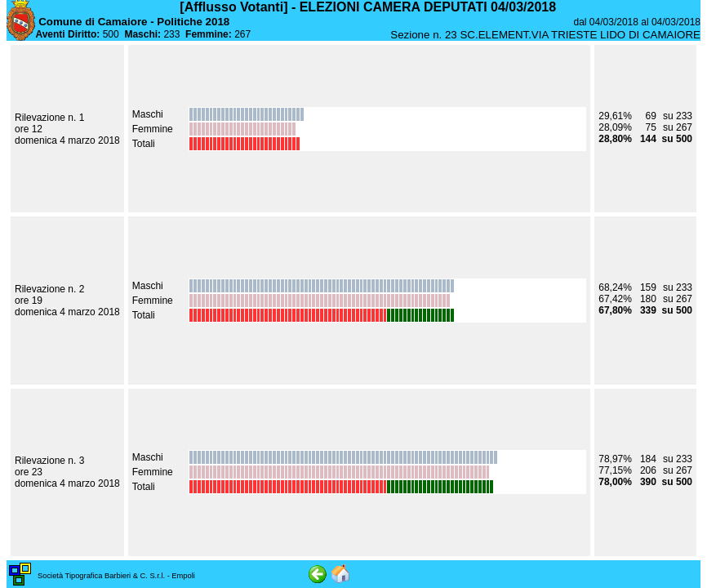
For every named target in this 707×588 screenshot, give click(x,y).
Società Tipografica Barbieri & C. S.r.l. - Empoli (116, 576)
